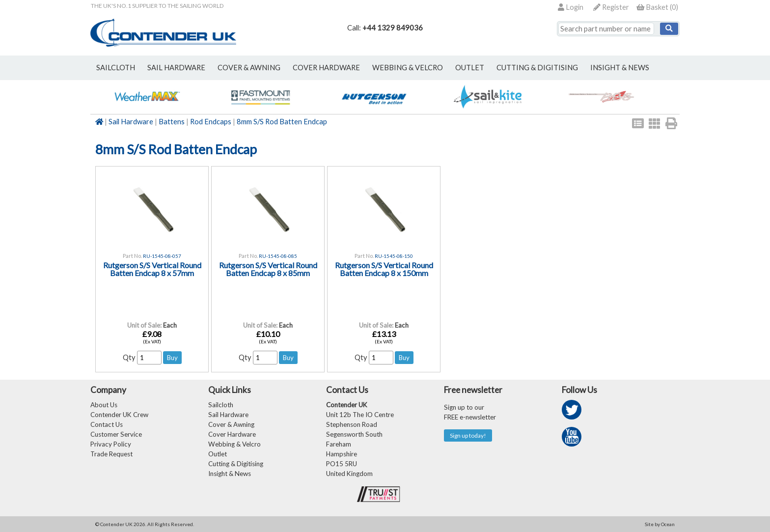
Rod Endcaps (211, 122)
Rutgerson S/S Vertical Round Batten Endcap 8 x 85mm (268, 269)
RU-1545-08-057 (162, 256)
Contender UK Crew (119, 415)
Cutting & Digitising (537, 68)
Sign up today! (468, 435)
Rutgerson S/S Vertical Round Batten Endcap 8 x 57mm (152, 269)
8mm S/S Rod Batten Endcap (282, 122)
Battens (172, 122)
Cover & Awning (231, 424)
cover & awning (249, 68)
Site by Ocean (660, 524)
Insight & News (620, 68)
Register (611, 7)
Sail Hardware (131, 122)
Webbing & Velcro (234, 444)
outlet (470, 68)
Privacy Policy (111, 444)
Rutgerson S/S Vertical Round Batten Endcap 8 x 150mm (384, 269)
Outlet (218, 454)
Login (571, 7)
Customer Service (116, 434)
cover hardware (326, 68)
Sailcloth (221, 405)
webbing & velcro (408, 68)
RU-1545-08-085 (278, 256)
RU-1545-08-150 (394, 256)
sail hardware (176, 68)
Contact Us (107, 424)
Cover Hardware (232, 434)
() (657, 7)
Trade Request (111, 454)
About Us (104, 405)
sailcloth (116, 68)
